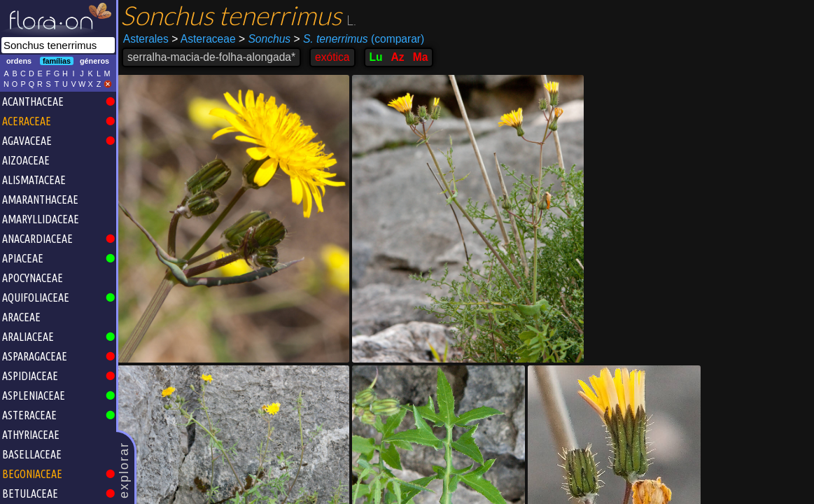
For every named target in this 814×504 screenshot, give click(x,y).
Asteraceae (203, 39)
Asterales (146, 39)
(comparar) (359, 39)
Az (398, 57)
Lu (376, 57)
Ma (421, 57)
